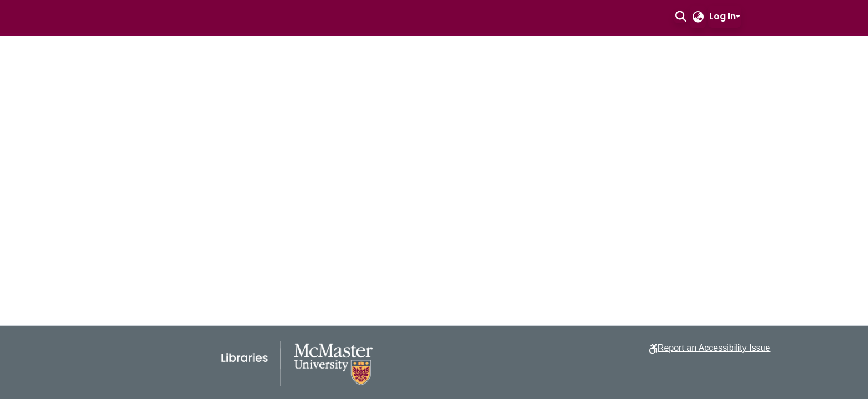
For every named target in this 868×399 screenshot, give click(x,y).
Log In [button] (722, 16)
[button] (681, 17)
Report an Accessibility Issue (714, 348)
